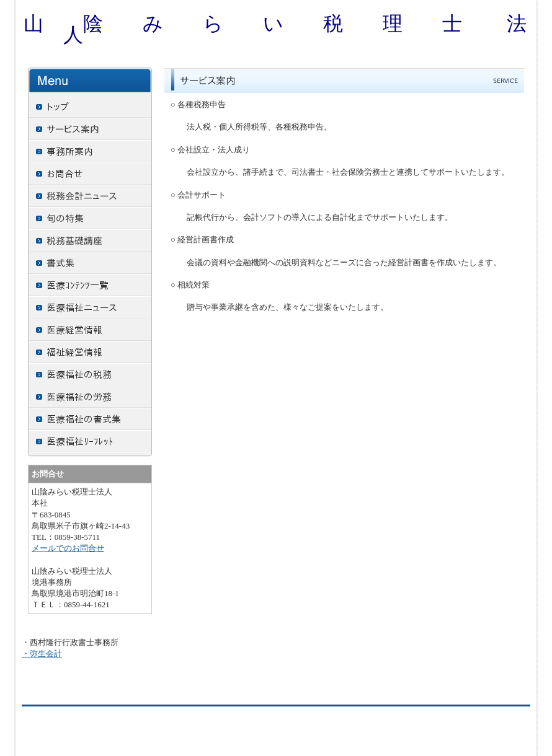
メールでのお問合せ (68, 548)
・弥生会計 (42, 653)
